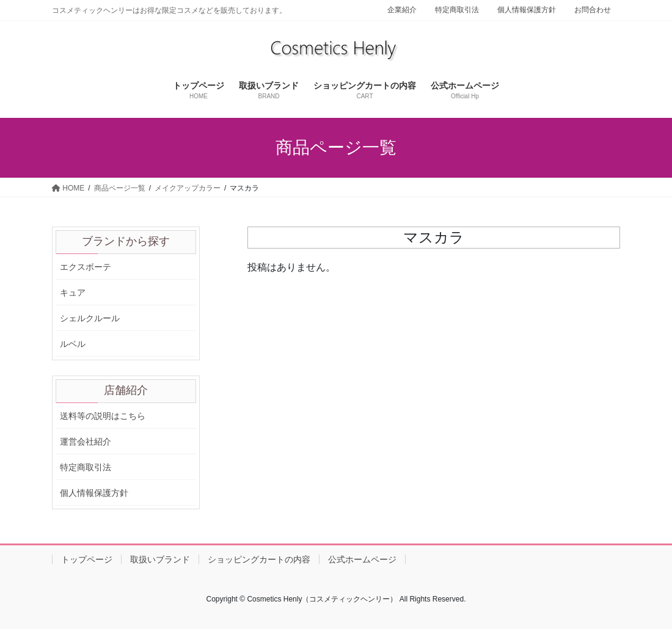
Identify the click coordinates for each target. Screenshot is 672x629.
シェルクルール (90, 318)
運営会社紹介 (86, 442)
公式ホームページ (362, 559)
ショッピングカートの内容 (259, 559)
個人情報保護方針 (527, 10)
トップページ (87, 559)
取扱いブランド (160, 559)
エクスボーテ (86, 267)
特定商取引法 (457, 10)
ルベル (73, 344)
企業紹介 (402, 10)
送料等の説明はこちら (103, 416)
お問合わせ (593, 10)
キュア (73, 293)
